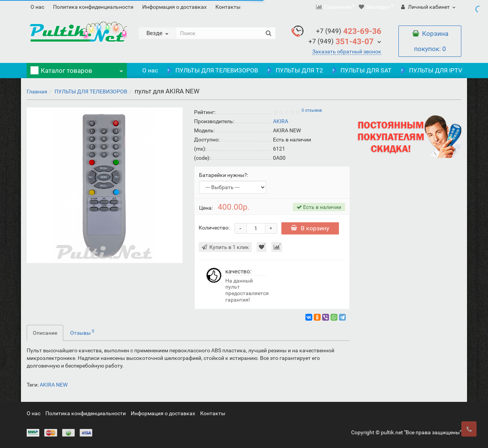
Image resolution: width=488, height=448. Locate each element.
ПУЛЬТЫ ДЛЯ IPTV (431, 70)
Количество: (214, 228)
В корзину (311, 228)
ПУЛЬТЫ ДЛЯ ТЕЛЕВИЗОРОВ (212, 70)
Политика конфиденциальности (93, 7)
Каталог (77, 69)
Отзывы (82, 332)
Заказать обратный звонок (347, 51)
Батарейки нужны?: (224, 175)
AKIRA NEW (54, 385)
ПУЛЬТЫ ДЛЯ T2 (294, 70)
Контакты (228, 7)
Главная (37, 92)
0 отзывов (312, 110)
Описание (45, 333)
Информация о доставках (174, 7)
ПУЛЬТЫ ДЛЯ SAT (361, 70)
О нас (37, 7)
